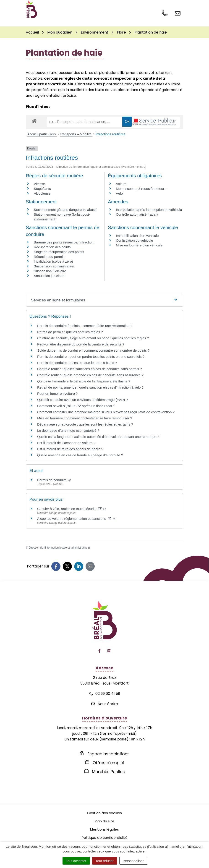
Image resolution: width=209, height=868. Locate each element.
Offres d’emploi (108, 763)
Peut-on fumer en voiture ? (57, 393)
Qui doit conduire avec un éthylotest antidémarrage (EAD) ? (82, 400)
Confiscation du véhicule (135, 240)
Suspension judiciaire (50, 271)
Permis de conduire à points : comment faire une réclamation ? (85, 326)
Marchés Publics (108, 772)
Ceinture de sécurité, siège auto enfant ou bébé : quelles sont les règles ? (93, 338)
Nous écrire (105, 704)
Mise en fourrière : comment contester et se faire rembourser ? (85, 418)
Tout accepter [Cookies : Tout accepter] (76, 861)
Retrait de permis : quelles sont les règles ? (70, 332)
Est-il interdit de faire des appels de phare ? (70, 449)
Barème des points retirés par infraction (64, 242)
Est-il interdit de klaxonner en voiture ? (66, 443)
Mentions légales (104, 829)
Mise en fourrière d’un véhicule (139, 245)
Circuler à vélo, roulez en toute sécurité (71, 509)
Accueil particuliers (42, 134)
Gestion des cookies (104, 813)
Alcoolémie (42, 193)
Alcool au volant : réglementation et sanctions (76, 519)
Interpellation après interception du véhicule (149, 210)
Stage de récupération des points (59, 252)
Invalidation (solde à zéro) (53, 261)
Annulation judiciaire (49, 276)
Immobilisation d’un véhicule (137, 236)
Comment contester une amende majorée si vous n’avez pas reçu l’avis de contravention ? (106, 412)
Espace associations (108, 754)
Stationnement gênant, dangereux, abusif (65, 210)
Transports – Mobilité (76, 134)
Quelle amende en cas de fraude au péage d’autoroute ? (80, 455)
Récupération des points (52, 247)
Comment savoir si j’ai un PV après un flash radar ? (76, 406)
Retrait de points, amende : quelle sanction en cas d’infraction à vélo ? (90, 387)
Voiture (121, 184)
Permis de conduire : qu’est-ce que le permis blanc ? (77, 363)
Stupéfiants (42, 189)
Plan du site (104, 821)
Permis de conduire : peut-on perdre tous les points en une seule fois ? (91, 357)
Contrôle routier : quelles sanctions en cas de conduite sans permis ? (90, 369)
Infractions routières (110, 134)
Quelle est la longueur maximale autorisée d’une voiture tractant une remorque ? (98, 437)
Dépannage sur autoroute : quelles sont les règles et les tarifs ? (85, 424)
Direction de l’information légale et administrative (59, 548)
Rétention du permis (49, 257)
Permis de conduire (54, 480)
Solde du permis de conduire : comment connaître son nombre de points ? (93, 350)
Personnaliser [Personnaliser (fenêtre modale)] (133, 861)
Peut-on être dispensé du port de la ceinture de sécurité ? (81, 344)
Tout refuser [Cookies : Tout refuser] (105, 861)
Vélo (119, 193)
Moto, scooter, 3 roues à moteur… (142, 189)
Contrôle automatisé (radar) (137, 214)
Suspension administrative (54, 266)
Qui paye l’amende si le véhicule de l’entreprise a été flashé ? (84, 381)
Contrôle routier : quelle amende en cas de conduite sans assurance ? (90, 375)
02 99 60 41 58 (105, 694)
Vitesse (39, 184)
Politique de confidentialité (105, 838)
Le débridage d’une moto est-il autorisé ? (68, 430)
